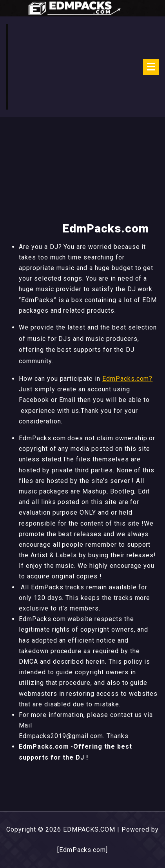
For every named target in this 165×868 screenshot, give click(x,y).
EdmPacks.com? (127, 379)
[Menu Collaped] (151, 67)
